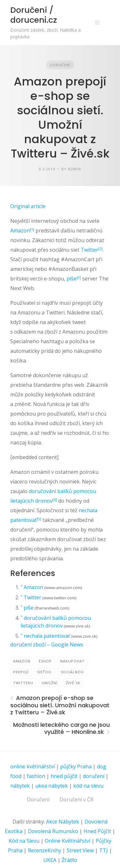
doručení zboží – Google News (47, 645)
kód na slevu (88, 786)
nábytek (20, 786)
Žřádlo (69, 860)
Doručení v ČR (76, 799)
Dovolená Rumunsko (53, 831)
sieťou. (45, 672)
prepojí (21, 672)
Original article (28, 206)
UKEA (50, 860)
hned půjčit (64, 776)
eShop (45, 661)
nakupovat (72, 661)
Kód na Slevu (24, 841)
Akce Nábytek (63, 822)
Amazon (20, 231)
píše (72, 279)
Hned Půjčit (97, 831)
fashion (36, 776)
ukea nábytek (52, 786)
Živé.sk (73, 683)
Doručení (60, 65)
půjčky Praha (76, 767)
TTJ (104, 850)
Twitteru (23, 683)
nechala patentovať (47, 636)
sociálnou (72, 672)
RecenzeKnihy (44, 850)
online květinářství (32, 767)
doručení (94, 776)
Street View (80, 850)
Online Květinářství (68, 841)
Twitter (89, 250)
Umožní (50, 683)
